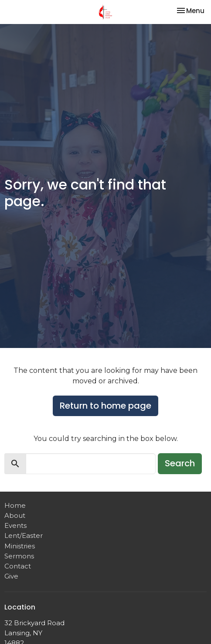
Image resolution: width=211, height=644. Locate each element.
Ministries (20, 546)
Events (15, 525)
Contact (18, 566)
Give (11, 576)
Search (180, 463)
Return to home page (105, 406)
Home (15, 505)
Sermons (19, 556)
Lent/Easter (24, 536)
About (15, 515)
